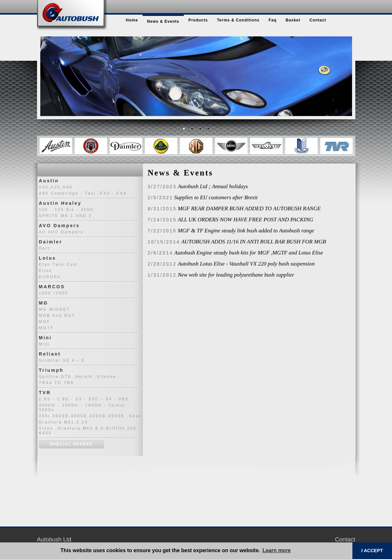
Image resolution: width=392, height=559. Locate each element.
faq (272, 20)
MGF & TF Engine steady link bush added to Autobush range (246, 231)
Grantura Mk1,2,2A (64, 422)
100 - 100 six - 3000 (66, 210)
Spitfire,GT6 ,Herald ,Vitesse (78, 377)
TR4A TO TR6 (57, 383)
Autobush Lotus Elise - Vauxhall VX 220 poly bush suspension (246, 264)
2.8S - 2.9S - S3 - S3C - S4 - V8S (84, 399)
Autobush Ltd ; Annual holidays (213, 186)
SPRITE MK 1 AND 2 (66, 216)
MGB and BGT (57, 316)
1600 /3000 (54, 293)
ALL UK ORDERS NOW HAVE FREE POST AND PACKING (245, 220)
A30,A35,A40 (56, 187)
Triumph (51, 370)
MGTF (46, 328)
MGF (45, 322)
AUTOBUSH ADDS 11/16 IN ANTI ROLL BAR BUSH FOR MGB (254, 242)
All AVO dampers (61, 232)
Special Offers (71, 444)
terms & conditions (238, 20)
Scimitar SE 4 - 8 (62, 360)
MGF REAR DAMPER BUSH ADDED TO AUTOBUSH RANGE (249, 208)
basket (293, 20)
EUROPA (50, 277)
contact (318, 20)
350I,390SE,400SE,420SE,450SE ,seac (90, 416)
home (132, 20)
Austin (49, 181)
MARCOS (52, 287)
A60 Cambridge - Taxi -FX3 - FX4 (83, 193)
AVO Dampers (59, 226)
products (198, 20)
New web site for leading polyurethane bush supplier (236, 275)
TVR (45, 393)
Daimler (51, 242)
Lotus (48, 258)
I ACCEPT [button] (372, 551)
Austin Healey (60, 203)
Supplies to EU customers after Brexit (216, 197)
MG (44, 303)
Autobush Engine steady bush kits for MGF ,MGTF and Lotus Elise (249, 253)
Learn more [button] (277, 550)
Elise (46, 271)
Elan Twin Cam (58, 265)
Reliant (50, 354)
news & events (163, 21)
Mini (45, 338)
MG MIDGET (55, 309)
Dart (45, 248)
